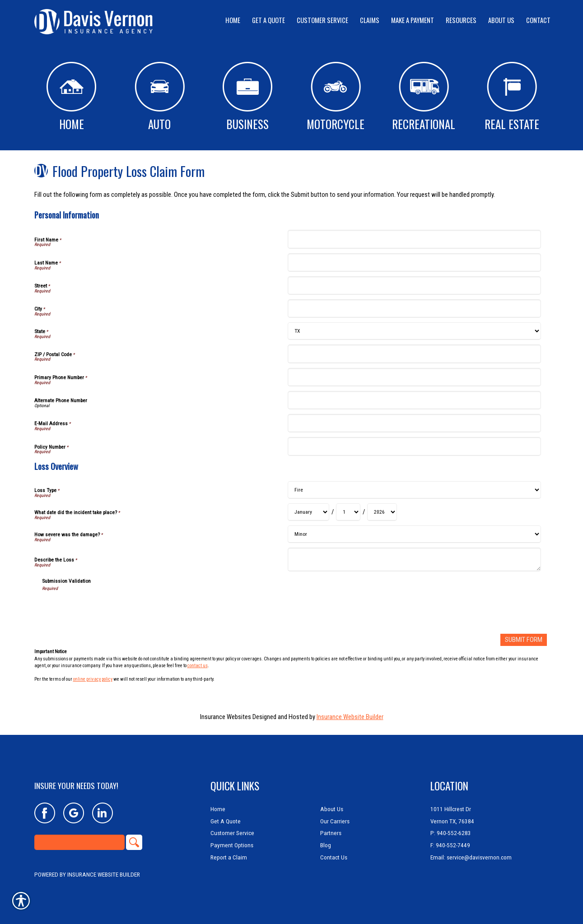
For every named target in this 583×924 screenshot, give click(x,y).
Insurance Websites (226, 716)
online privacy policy (93, 679)
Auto (160, 97)
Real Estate (512, 97)
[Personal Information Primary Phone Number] (414, 377)
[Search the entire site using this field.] (79, 842)
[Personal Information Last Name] (414, 262)
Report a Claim (229, 857)
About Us (332, 809)
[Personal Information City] (414, 309)
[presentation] (111, 609)
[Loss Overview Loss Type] (414, 490)
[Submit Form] (524, 640)
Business (247, 97)
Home (71, 97)
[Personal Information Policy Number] (414, 446)
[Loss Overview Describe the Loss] (414, 560)
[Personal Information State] (414, 331)
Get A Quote (226, 821)
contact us (198, 666)
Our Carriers (335, 821)
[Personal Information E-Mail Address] (414, 423)
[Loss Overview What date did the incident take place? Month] (308, 512)
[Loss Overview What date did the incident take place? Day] (348, 512)
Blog (326, 845)
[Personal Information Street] (414, 286)
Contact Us (334, 857)
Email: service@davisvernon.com (471, 857)
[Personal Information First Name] (414, 239)
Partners (331, 833)
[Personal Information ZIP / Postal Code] (414, 354)
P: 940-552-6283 (451, 833)
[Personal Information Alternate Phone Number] (414, 400)
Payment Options (232, 845)
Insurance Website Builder (350, 716)
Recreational (424, 97)
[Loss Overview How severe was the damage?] (414, 534)
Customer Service (232, 833)
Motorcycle (336, 97)
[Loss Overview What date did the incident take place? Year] (382, 512)
